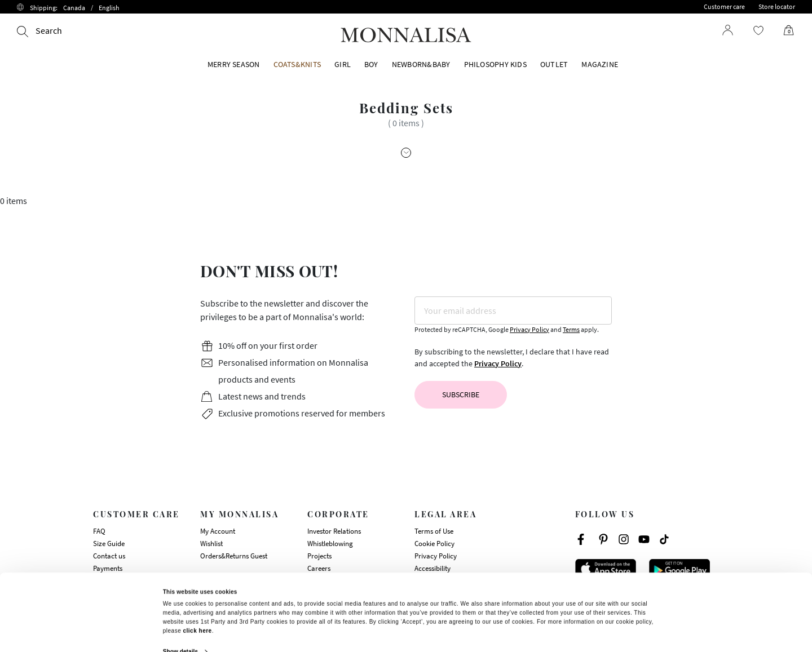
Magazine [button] (600, 64)
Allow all (242, 621)
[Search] (39, 30)
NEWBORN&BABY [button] (421, 64)
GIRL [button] (343, 64)
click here (198, 573)
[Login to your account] (728, 30)
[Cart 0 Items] (784, 30)
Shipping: (75, 8)
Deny (570, 622)
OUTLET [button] (554, 64)
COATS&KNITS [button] (297, 64)
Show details (180, 594)
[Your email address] (513, 311)
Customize (406, 622)
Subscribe (461, 394)
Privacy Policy (529, 329)
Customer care (724, 6)
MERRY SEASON (234, 64)
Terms (571, 329)
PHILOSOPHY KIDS (495, 64)
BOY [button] (371, 64)
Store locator (777, 6)
